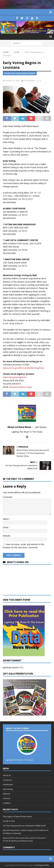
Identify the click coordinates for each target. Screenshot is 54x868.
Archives (7, 798)
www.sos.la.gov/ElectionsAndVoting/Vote (23, 368)
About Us (7, 775)
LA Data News (29, 81)
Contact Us (8, 780)
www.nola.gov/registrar (15, 377)
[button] (50, 12)
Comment (8, 497)
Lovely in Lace (9, 821)
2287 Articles (41, 427)
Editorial (6, 794)
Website (7, 536)
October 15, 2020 (12, 81)
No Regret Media (42, 865)
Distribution (8, 784)
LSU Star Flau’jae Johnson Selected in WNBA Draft (24, 826)
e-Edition (7, 803)
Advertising (8, 789)
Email (6, 527)
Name (6, 519)
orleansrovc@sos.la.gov (20, 387)
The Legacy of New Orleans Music (18, 816)
